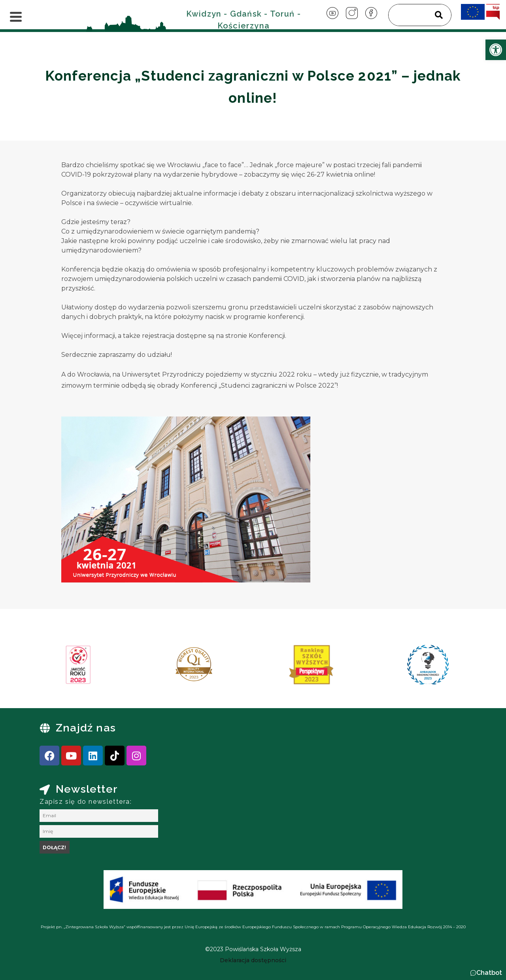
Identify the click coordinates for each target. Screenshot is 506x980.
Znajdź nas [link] (86, 728)
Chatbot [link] (489, 973)
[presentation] (47, 667)
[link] (496, 50)
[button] (486, 973)
